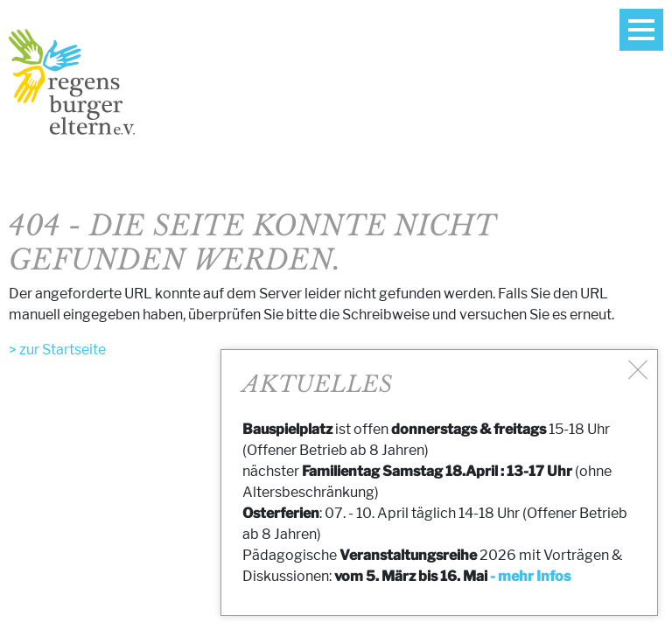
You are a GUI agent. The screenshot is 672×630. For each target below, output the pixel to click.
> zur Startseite (57, 350)
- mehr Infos (530, 576)
